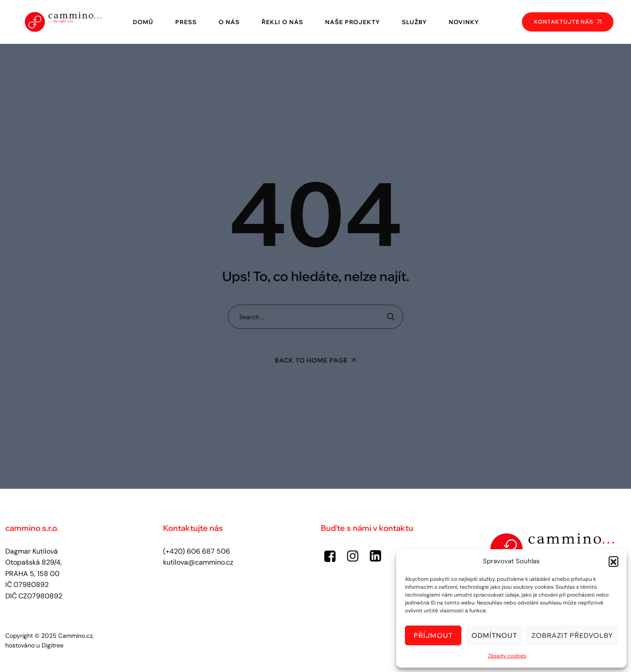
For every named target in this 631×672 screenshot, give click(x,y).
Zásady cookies (507, 656)
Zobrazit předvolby (572, 635)
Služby (414, 22)
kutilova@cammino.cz (198, 562)
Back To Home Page (311, 360)
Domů (143, 22)
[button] (613, 561)
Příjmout (433, 635)
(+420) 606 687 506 (197, 551)
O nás (229, 22)
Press (186, 22)
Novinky (464, 22)
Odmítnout (494, 635)
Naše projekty (353, 22)
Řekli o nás (282, 22)
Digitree (53, 645)
